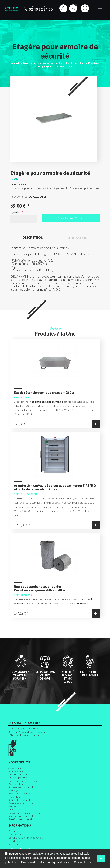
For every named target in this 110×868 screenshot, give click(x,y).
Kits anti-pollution (18, 777)
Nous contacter (17, 844)
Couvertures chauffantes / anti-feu (27, 813)
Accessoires (78, 63)
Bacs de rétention (18, 784)
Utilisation (78, 238)
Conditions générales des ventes (26, 838)
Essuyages (14, 790)
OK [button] (101, 858)
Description (33, 238)
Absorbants (15, 768)
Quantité (16, 212)
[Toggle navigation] (100, 8)
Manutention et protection (22, 816)
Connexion (14, 831)
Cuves (12, 810)
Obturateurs (15, 797)
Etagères (94, 63)
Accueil (15, 63)
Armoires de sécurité (55, 63)
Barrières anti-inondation (22, 819)
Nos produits (31, 63)
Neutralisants (16, 771)
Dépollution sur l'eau (19, 774)
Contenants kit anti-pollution (24, 781)
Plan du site (14, 841)
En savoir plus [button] (83, 863)
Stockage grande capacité (21, 787)
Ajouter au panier (71, 218)
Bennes (12, 806)
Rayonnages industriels (21, 803)
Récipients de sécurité (20, 800)
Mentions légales (17, 834)
